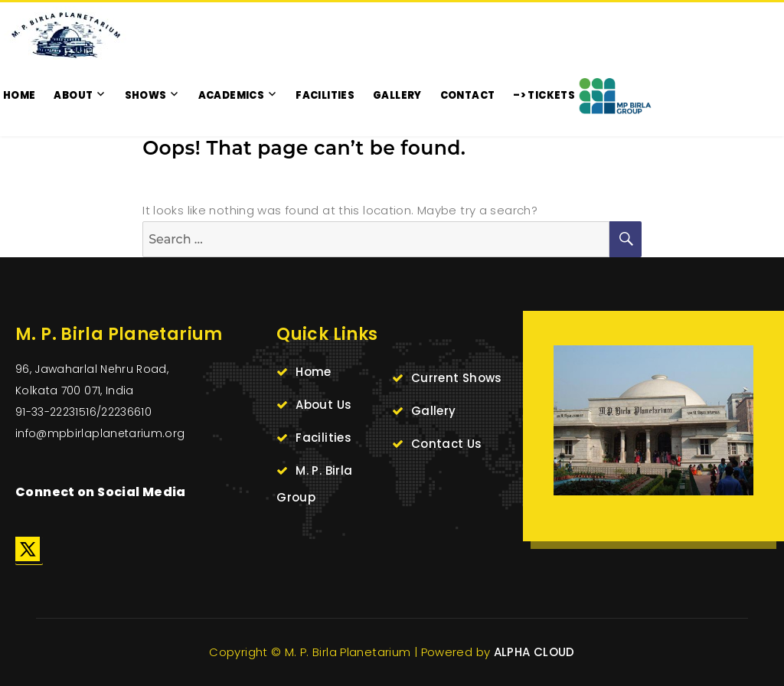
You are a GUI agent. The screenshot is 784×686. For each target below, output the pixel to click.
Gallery (434, 411)
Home (314, 372)
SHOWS (146, 95)
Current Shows (457, 378)
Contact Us (447, 444)
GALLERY (397, 95)
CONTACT (468, 95)
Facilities (323, 438)
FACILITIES (325, 95)
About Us (323, 405)
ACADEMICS (231, 95)
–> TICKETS (544, 95)
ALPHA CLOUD (534, 652)
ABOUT (73, 95)
